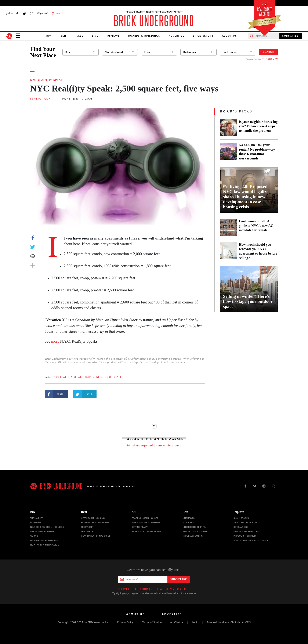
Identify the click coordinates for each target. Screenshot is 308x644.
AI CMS (246, 622)
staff (118, 377)
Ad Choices (177, 622)
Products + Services (245, 536)
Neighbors (104, 377)
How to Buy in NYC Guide (44, 545)
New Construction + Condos (47, 527)
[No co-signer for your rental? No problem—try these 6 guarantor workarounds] (228, 152)
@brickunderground (140, 446)
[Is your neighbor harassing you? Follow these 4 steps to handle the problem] (228, 128)
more (55, 341)
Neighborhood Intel (194, 527)
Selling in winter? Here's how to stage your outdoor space (248, 301)
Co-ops (34, 536)
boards (89, 377)
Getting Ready (140, 527)
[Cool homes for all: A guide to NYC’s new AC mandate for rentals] (228, 227)
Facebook (17, 13)
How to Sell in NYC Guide (146, 531)
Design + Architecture (246, 531)
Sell (80, 36)
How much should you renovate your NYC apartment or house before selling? (258, 251)
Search (268, 52)
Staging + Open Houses (145, 518)
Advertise (177, 36)
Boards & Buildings (144, 36)
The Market (36, 518)
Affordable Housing (42, 531)
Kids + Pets (189, 523)
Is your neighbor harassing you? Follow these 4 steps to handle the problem (258, 126)
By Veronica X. (41, 99)
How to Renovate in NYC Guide (251, 540)
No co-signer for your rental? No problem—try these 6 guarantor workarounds (257, 152)
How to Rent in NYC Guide (96, 536)
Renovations (241, 527)
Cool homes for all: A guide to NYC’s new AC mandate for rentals (256, 226)
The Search (87, 531)
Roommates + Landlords (95, 523)
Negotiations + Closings (146, 523)
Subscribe (179, 579)
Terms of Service (152, 622)
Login (195, 622)
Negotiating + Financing (44, 540)
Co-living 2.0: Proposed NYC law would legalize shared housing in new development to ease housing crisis (246, 197)
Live (95, 36)
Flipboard (42, 13)
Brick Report (203, 36)
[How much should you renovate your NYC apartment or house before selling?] (228, 251)
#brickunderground (169, 446)
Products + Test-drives (196, 531)
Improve (113, 36)
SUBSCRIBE (291, 36)
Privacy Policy (125, 622)
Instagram (32, 13)
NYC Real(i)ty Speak (47, 80)
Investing (36, 523)
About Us (230, 36)
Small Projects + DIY (245, 523)
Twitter (24, 13)
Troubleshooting (193, 536)
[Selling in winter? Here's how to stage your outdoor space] (249, 289)
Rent (64, 36)
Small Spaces (241, 518)
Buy (49, 36)
